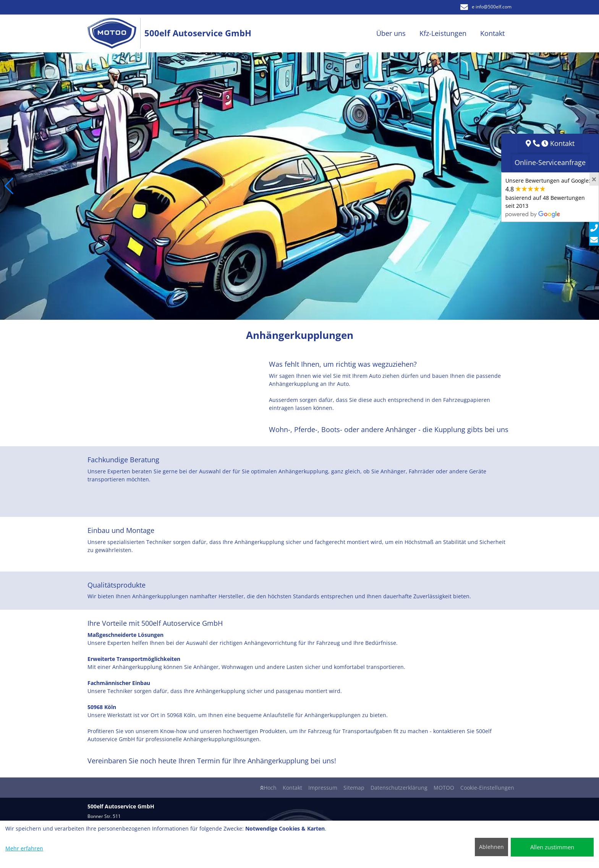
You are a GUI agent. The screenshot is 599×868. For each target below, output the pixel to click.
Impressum (323, 788)
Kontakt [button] (492, 33)
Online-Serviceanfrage (550, 162)
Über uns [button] (391, 33)
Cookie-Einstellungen (487, 788)
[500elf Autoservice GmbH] (116, 33)
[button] (9, 186)
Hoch (268, 788)
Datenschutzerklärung (399, 788)
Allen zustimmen (552, 847)
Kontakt (292, 788)
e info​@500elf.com (486, 7)
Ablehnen (491, 847)
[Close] (594, 179)
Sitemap (354, 788)
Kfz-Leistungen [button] (443, 33)
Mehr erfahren (24, 848)
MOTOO (444, 788)
